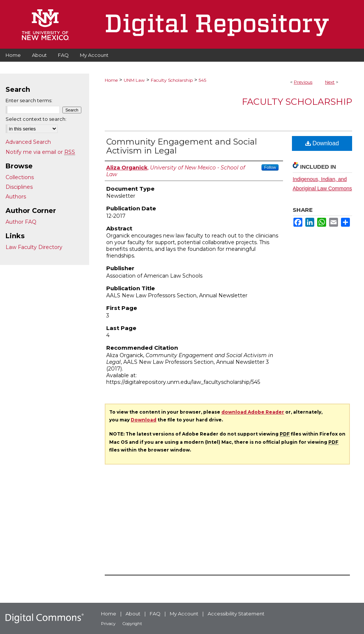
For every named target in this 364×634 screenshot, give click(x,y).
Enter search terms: (29, 100)
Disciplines (19, 187)
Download (322, 143)
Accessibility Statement (236, 614)
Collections (20, 177)
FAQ (155, 614)
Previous (303, 82)
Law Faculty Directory (34, 247)
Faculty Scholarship (172, 80)
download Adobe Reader (253, 412)
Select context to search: (36, 119)
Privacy (108, 624)
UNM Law (134, 80)
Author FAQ (21, 222)
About (133, 614)
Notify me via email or (40, 152)
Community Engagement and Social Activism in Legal (182, 146)
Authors (16, 197)
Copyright (132, 624)
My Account (184, 614)
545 (202, 80)
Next (330, 82)
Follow (270, 167)
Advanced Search (28, 142)
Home (111, 80)
